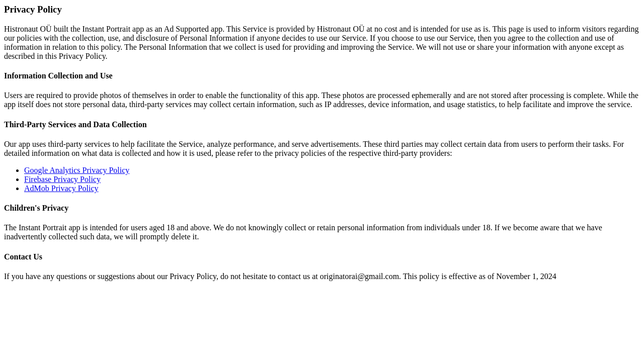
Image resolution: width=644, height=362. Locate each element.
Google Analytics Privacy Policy (77, 170)
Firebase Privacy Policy (62, 179)
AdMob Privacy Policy (61, 188)
